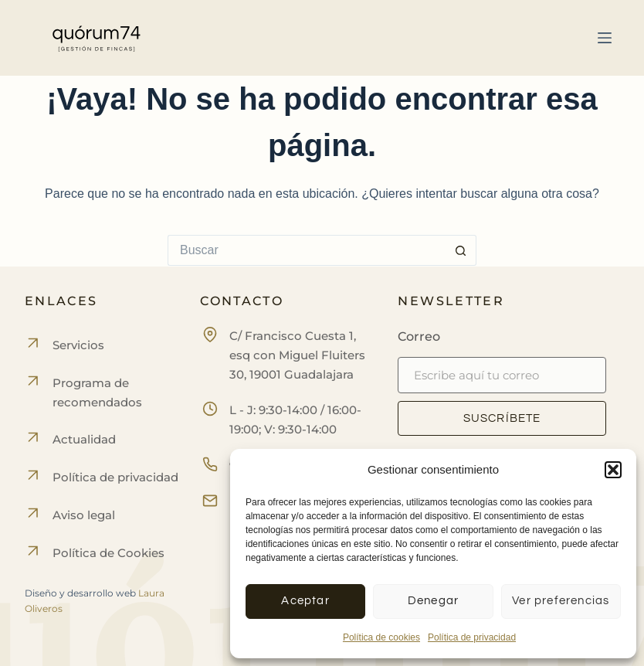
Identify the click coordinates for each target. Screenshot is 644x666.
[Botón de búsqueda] (461, 250)
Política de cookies (381, 637)
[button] (613, 470)
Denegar (433, 601)
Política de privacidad (472, 637)
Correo (419, 336)
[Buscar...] (307, 250)
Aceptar (305, 601)
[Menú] (605, 38)
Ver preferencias (561, 601)
